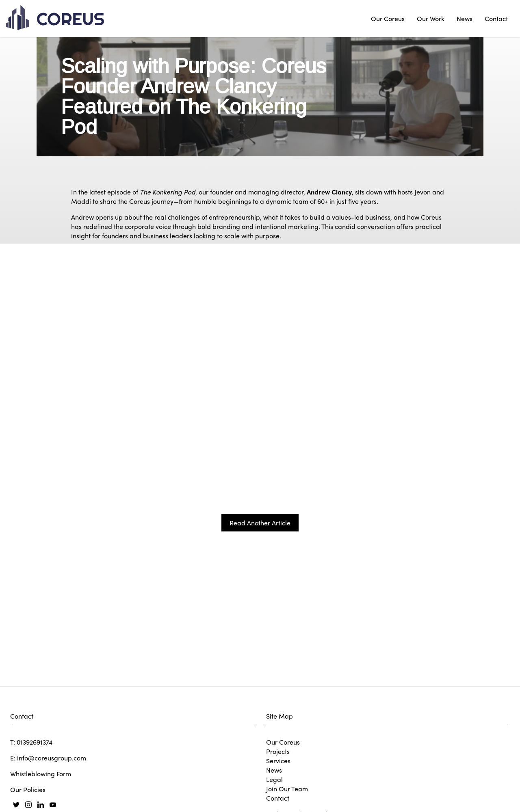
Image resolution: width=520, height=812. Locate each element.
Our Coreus (388, 18)
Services (278, 761)
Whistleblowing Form (41, 774)
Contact (496, 18)
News (465, 18)
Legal (274, 779)
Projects (278, 751)
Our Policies (28, 789)
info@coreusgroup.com (52, 758)
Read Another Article (260, 642)
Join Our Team (287, 789)
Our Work (431, 18)
